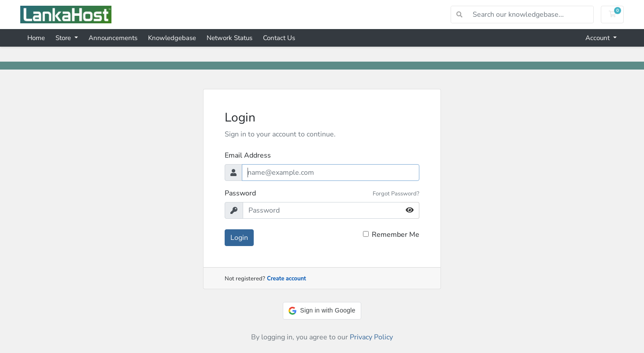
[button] (322, 311)
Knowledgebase (172, 38)
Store (64, 38)
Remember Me (396, 235)
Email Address (248, 155)
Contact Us (279, 38)
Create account (287, 279)
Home (36, 38)
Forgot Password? (396, 194)
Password (240, 193)
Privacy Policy (371, 337)
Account (598, 38)
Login (239, 238)
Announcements (113, 38)
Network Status (229, 38)
